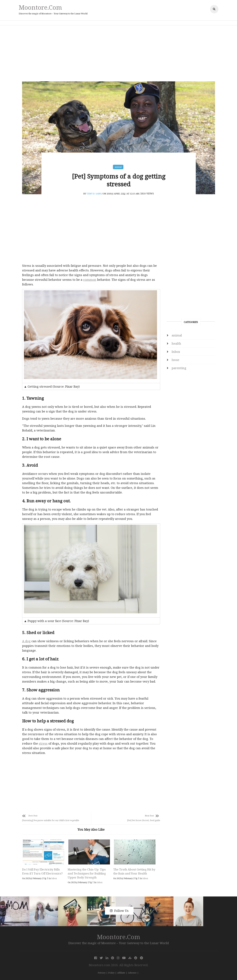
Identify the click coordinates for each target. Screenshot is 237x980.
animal (118, 167)
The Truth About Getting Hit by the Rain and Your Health (134, 871)
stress (43, 743)
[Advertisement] (119, 53)
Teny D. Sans (94, 194)
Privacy (102, 973)
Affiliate (121, 973)
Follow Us (119, 911)
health (176, 343)
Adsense (132, 973)
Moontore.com (40, 7)
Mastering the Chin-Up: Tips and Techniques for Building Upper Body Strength (87, 873)
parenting (179, 368)
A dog (26, 641)
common (90, 280)
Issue (175, 360)
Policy (111, 973)
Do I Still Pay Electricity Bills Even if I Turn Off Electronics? (42, 871)
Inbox (54, 878)
